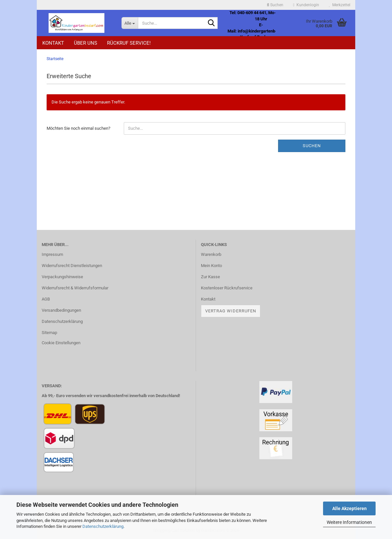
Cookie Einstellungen (61, 343)
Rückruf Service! (129, 43)
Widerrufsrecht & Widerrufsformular (75, 288)
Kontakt (53, 43)
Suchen (312, 146)
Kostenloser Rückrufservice (227, 288)
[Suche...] (130, 23)
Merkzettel (340, 5)
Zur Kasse (210, 277)
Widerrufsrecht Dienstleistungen (72, 266)
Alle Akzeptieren (349, 508)
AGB (46, 299)
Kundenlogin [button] (306, 5)
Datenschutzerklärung (103, 526)
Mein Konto (211, 266)
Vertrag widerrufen (231, 311)
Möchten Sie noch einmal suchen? (78, 128)
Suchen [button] (275, 5)
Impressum (52, 254)
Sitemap (49, 333)
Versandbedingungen (61, 310)
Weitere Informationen (349, 522)
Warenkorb (211, 254)
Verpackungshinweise (62, 277)
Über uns (86, 43)
